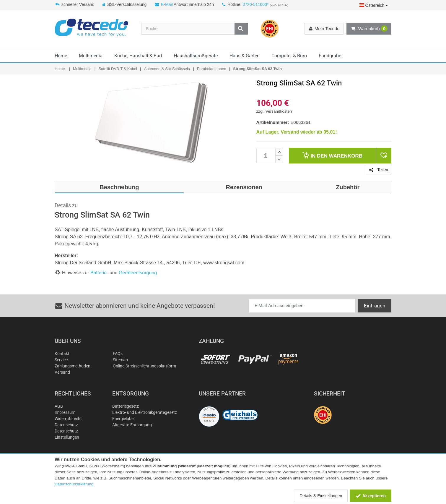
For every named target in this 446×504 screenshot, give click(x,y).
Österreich (374, 5)
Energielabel (123, 419)
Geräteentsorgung (138, 273)
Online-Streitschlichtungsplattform (144, 366)
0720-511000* (255, 4)
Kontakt (62, 354)
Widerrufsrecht (68, 419)
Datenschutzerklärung (74, 484)
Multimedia (91, 56)
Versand (62, 372)
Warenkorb (369, 29)
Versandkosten (279, 111)
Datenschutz (66, 425)
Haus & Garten (245, 56)
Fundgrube (330, 56)
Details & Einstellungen (321, 496)
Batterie (99, 273)
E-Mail (167, 4)
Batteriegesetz (126, 406)
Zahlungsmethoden (73, 366)
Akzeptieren (371, 496)
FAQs (118, 354)
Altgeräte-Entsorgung (132, 425)
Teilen (379, 170)
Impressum (65, 412)
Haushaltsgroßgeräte (196, 56)
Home (61, 56)
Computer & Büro (289, 56)
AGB (59, 406)
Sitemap (120, 360)
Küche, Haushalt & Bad (138, 56)
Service (61, 360)
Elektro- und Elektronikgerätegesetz (145, 412)
